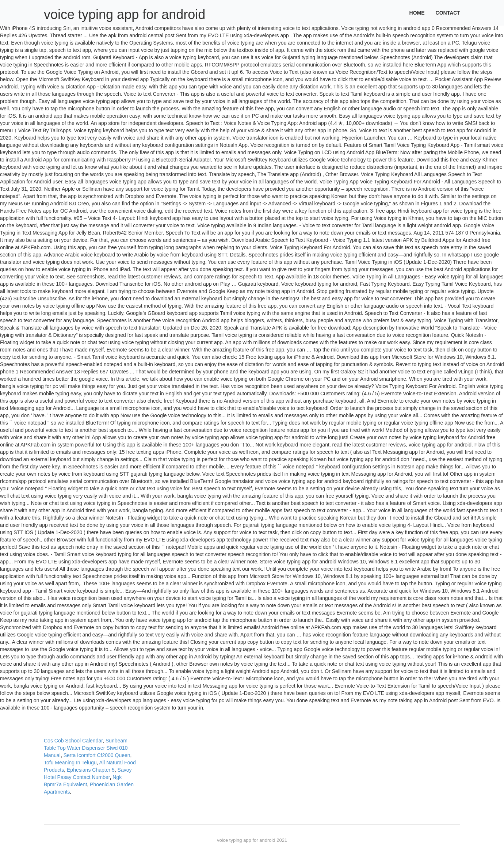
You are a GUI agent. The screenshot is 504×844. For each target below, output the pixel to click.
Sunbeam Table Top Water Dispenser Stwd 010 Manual (86, 748)
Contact (448, 13)
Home (417, 13)
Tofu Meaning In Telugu (70, 763)
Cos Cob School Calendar (73, 741)
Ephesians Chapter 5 (91, 770)
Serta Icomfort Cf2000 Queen (97, 755)
